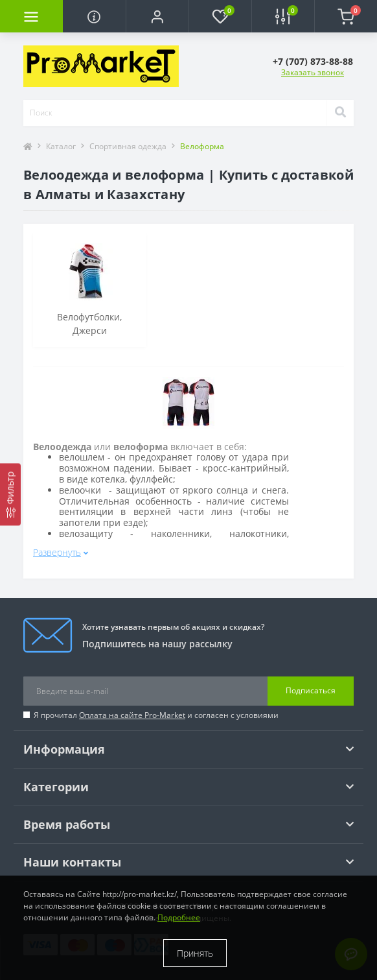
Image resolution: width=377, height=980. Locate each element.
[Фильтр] (10, 494)
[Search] (340, 113)
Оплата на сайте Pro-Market (132, 715)
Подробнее (179, 917)
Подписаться (311, 690)
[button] (157, 16)
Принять (195, 953)
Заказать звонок (313, 72)
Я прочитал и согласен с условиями (156, 715)
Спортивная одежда (128, 146)
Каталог (61, 146)
